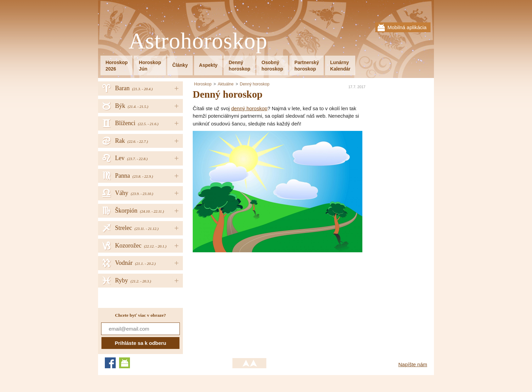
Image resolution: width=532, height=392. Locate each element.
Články (180, 65)
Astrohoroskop (198, 41)
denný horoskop (249, 108)
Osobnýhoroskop (272, 66)
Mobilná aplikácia (407, 27)
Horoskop (203, 84)
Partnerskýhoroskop (307, 66)
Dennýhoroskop (240, 66)
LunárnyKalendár (340, 66)
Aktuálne (226, 84)
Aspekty (208, 65)
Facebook (110, 363)
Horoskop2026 (117, 66)
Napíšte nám (413, 364)
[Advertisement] (250, 300)
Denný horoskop (255, 84)
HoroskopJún (150, 66)
